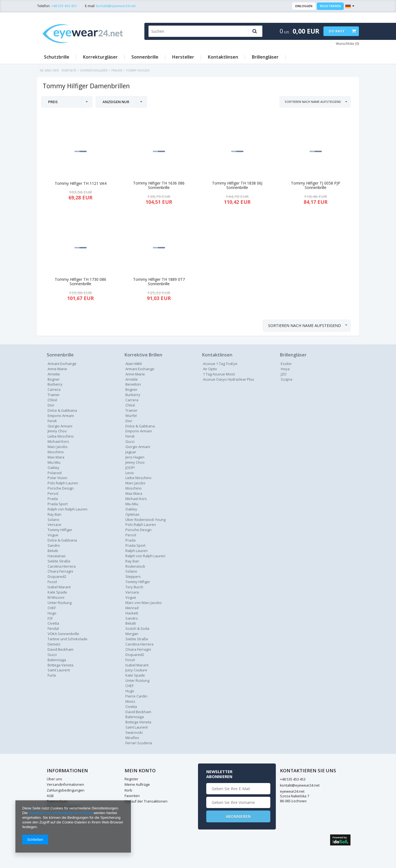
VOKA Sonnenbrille (63, 634)
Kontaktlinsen (223, 57)
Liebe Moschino (61, 436)
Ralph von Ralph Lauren (68, 509)
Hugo (52, 613)
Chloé (52, 400)
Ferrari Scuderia (139, 743)
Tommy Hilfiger (60, 530)
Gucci (52, 655)
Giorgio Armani (60, 426)
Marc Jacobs (58, 447)
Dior (129, 421)
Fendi (52, 421)
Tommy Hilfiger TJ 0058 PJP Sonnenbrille (316, 186)
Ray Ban (132, 561)
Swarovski (134, 732)
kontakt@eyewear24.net (116, 6)
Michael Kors (58, 441)
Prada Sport (58, 504)
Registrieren (330, 6)
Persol (53, 493)
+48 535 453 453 (64, 6)
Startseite (69, 70)
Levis (130, 473)
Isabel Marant (59, 587)
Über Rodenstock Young (145, 520)
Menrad (132, 608)
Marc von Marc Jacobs (144, 603)
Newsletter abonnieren (297, 774)
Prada (130, 540)
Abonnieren (316, 816)
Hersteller (183, 57)
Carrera (54, 389)
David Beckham (61, 649)
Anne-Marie (57, 369)
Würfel (131, 416)
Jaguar (131, 452)
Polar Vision (57, 478)
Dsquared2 (57, 576)
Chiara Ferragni (60, 571)
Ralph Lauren (137, 551)
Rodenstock (135, 566)
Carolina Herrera (62, 566)
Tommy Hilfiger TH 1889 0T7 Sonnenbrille (159, 282)
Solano (131, 571)
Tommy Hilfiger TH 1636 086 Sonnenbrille (159, 186)
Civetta (53, 623)
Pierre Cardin (136, 696)
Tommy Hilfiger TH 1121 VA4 (81, 184)
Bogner (54, 379)
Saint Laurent (59, 670)
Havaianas (57, 556)
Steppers (133, 576)
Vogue (53, 535)
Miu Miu (54, 462)
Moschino (56, 452)
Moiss (130, 701)
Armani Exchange (62, 364)
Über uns (54, 779)
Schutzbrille (57, 57)
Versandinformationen (65, 785)
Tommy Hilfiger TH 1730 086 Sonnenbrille (80, 282)
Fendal (53, 628)
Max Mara (56, 457)
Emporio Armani (61, 416)
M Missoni (56, 597)
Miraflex (132, 738)
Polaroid (55, 473)
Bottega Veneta (61, 665)
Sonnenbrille (145, 57)
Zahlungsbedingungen (66, 790)
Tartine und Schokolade (68, 639)
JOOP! (130, 468)
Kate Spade (57, 592)
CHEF (52, 608)
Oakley (53, 468)
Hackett (132, 613)
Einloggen (304, 6)
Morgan (132, 634)
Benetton (133, 384)
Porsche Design (61, 488)
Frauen (117, 70)
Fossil (52, 582)
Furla (52, 675)
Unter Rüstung (60, 603)
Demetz (54, 644)
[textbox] (196, 31)
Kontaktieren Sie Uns (230, 771)
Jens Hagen (135, 457)
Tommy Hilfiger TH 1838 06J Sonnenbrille (237, 186)
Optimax (132, 514)
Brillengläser (265, 57)
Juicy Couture (136, 670)
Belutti (53, 551)
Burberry (55, 384)
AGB (50, 796)
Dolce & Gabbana (62, 410)
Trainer (54, 395)
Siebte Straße (59, 561)
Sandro (54, 545)
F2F (50, 618)
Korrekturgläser (100, 57)
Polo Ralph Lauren (63, 483)
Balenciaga (57, 660)
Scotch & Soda (137, 628)
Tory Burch (134, 587)
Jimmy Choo (57, 431)
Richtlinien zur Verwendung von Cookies (61, 813)
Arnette (54, 374)
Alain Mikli (134, 364)
